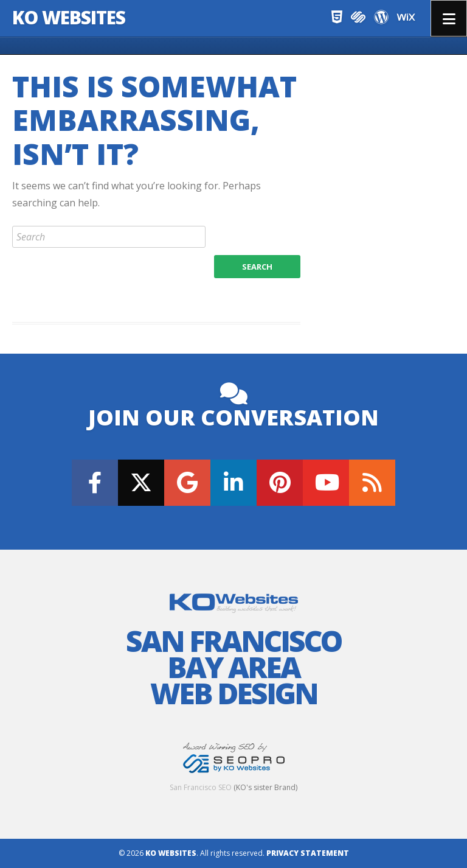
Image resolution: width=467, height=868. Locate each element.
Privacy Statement (308, 853)
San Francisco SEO (201, 787)
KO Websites (69, 17)
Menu (449, 18)
